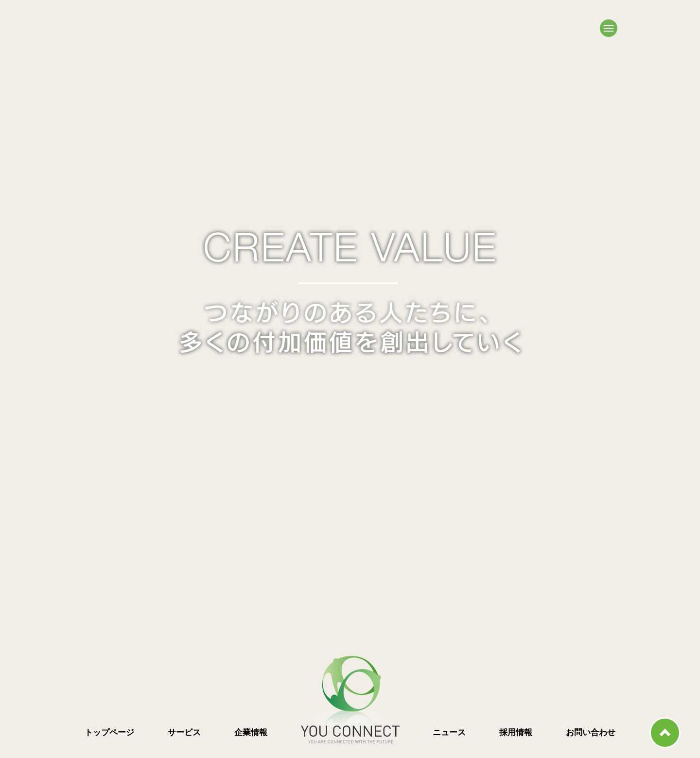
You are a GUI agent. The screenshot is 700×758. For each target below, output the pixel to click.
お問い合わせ (591, 732)
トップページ (109, 732)
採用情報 (516, 732)
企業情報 (251, 732)
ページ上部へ (665, 733)
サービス (184, 732)
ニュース (449, 732)
